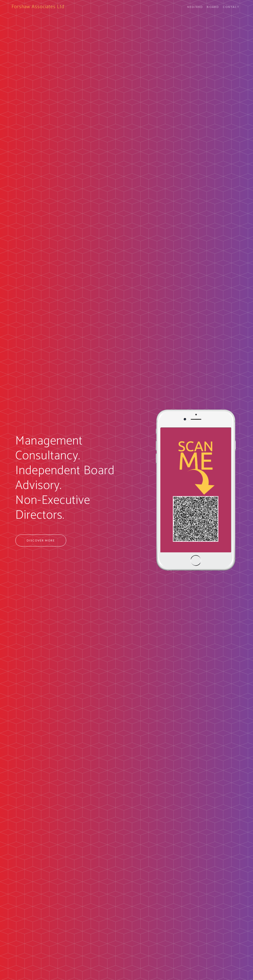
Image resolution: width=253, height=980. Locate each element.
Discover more (41, 540)
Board (213, 7)
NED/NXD (195, 7)
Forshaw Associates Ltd (38, 7)
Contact (231, 7)
